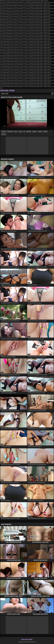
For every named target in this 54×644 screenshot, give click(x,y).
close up (4, 134)
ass (24, 131)
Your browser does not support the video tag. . (27, 114)
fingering (29, 131)
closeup (45, 131)
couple (20, 131)
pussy (16, 131)
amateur (4, 131)
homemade (10, 131)
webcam (34, 131)
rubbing (40, 131)
